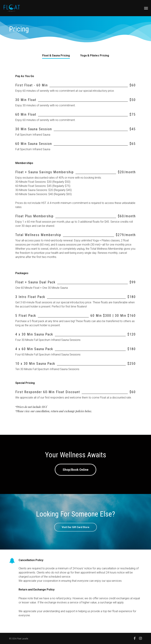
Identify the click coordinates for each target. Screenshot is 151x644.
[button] (146, 8)
